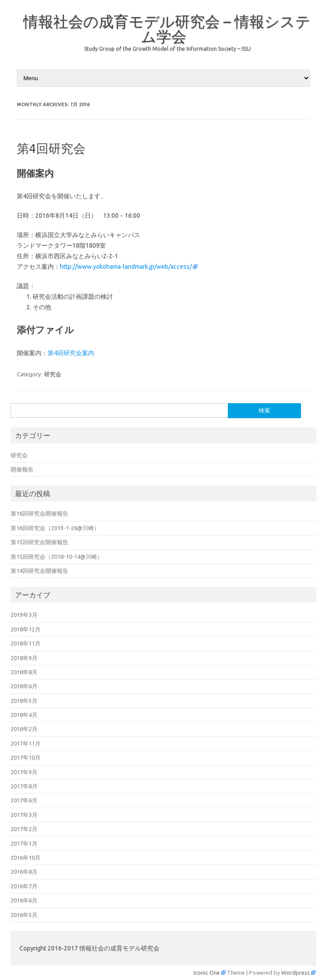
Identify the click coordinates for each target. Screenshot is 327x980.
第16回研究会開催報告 (39, 513)
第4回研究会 (51, 148)
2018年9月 (24, 658)
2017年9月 (24, 772)
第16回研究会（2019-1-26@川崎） (55, 528)
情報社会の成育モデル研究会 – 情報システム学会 (167, 29)
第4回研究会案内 (71, 353)
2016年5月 (24, 915)
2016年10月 (26, 857)
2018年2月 (24, 729)
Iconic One (207, 973)
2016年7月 (24, 886)
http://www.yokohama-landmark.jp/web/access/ (126, 267)
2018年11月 (26, 643)
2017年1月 (24, 843)
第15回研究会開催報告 (39, 542)
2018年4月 (24, 715)
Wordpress (295, 973)
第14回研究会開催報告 (39, 571)
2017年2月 (24, 829)
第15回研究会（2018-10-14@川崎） (57, 557)
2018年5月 (24, 701)
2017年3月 (24, 815)
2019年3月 (24, 615)
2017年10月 (26, 757)
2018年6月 (24, 686)
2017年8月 (24, 786)
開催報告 (22, 469)
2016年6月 (24, 900)
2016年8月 (24, 872)
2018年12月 (26, 629)
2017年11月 (26, 743)
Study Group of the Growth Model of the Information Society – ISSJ (167, 49)
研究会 (53, 374)
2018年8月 (24, 672)
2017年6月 (24, 800)
